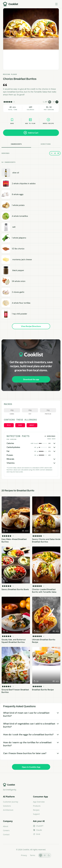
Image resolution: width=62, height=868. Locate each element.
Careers (6, 830)
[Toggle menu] (56, 4)
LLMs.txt (14, 855)
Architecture (8, 810)
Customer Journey (11, 802)
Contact (6, 834)
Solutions (7, 806)
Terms (32, 855)
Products (37, 806)
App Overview (39, 802)
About (6, 826)
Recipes (36, 810)
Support (36, 814)
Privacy (24, 855)
